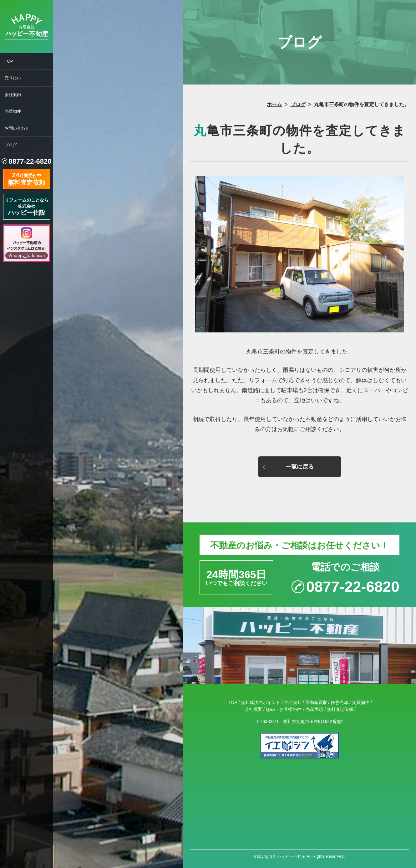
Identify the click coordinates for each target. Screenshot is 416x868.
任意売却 (339, 702)
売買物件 (13, 111)
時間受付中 (27, 178)
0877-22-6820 (30, 161)
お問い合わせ (17, 128)
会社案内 (13, 95)
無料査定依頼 (340, 709)
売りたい (13, 78)
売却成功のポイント (261, 702)
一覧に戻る (300, 467)
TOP (9, 61)
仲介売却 (293, 702)
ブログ (11, 145)
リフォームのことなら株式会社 (27, 207)
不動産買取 (316, 702)
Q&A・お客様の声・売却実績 (295, 709)
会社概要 (253, 709)
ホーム (274, 104)
